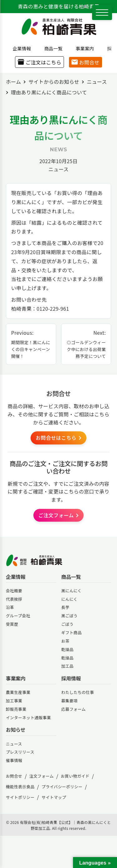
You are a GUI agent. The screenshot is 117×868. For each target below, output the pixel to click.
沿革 (10, 607)
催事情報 (14, 760)
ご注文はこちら (39, 62)
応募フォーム (73, 709)
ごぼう (67, 624)
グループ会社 (18, 616)
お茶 (65, 641)
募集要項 (69, 701)
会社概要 (14, 591)
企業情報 (20, 48)
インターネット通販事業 (28, 717)
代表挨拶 (14, 599)
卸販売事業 (16, 709)
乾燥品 (67, 649)
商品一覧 (51, 48)
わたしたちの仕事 (78, 692)
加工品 (67, 666)
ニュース (58, 169)
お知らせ (16, 730)
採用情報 (71, 678)
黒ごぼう (69, 616)
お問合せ (85, 62)
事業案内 (83, 48)
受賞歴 (12, 624)
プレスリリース (20, 752)
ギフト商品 (71, 632)
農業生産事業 (18, 692)
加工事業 (14, 701)
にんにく (69, 599)
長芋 (65, 607)
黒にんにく (71, 591)
